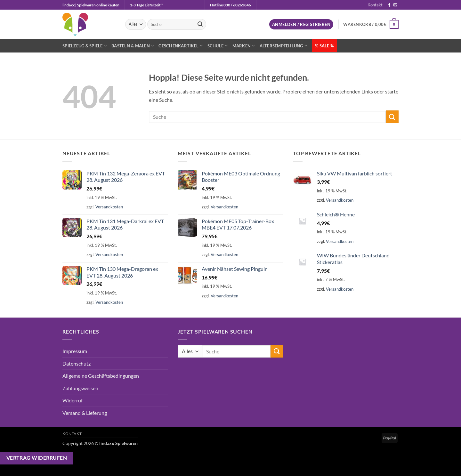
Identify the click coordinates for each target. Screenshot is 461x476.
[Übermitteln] (200, 24)
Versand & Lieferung (85, 413)
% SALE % (324, 46)
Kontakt (375, 5)
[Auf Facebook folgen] (389, 5)
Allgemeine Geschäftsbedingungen (101, 376)
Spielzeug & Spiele (85, 46)
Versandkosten (109, 207)
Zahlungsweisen (80, 388)
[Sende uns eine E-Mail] (395, 5)
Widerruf (73, 400)
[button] (301, 24)
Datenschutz (77, 363)
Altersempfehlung (284, 46)
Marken (244, 46)
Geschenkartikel (181, 46)
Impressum (75, 351)
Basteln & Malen (133, 46)
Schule (218, 46)
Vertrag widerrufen (37, 458)
